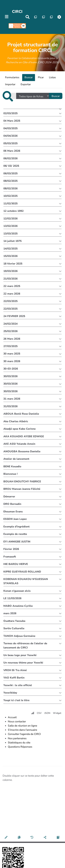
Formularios (12, 77)
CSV (39, 713)
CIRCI (17, 12)
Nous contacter (17, 721)
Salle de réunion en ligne (22, 726)
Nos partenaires (17, 738)
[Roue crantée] (59, 17)
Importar (10, 84)
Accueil (12, 717)
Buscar (29, 77)
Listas (52, 77)
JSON (47, 713)
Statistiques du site (19, 743)
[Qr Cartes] (36, 17)
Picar (41, 77)
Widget (57, 713)
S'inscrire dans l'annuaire (22, 730)
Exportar (26, 84)
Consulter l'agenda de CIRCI (24, 734)
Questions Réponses (20, 747)
